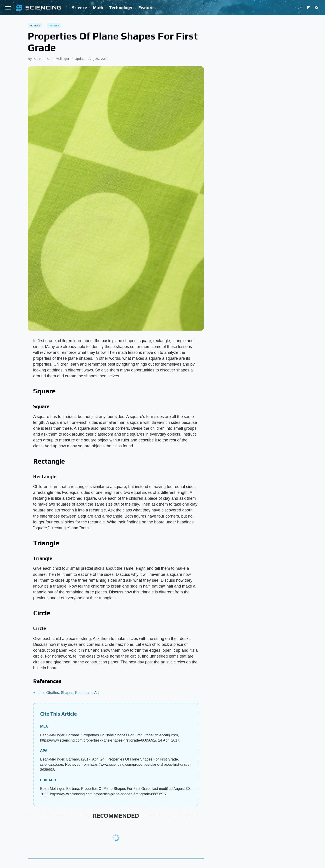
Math (98, 8)
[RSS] (316, 8)
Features (147, 8)
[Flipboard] (309, 8)
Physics (54, 26)
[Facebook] (301, 8)
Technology (121, 8)
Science (79, 8)
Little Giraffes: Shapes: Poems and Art (68, 693)
